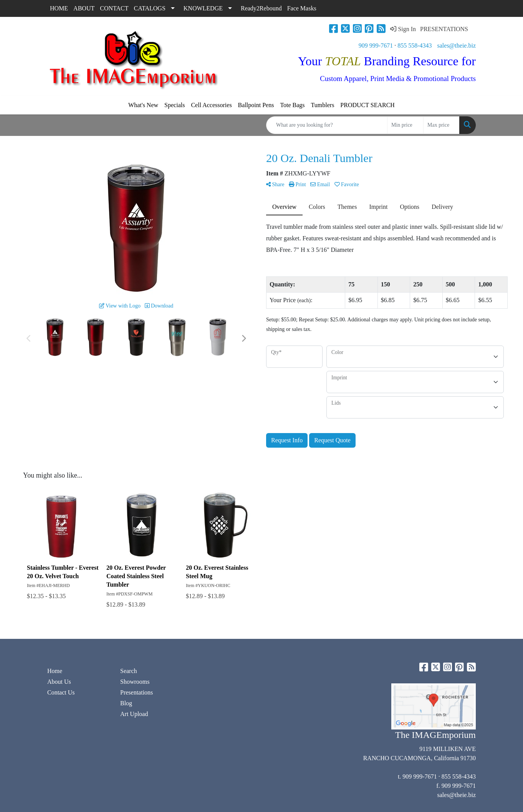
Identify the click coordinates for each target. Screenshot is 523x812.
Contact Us (61, 692)
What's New (143, 105)
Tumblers (323, 105)
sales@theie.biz (457, 45)
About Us (59, 682)
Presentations (137, 692)
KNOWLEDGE (203, 8)
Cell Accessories (211, 105)
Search (129, 671)
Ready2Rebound (261, 8)
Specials (175, 105)
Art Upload (134, 714)
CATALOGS (150, 8)
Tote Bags (292, 105)
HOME (59, 8)
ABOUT (84, 8)
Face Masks (302, 8)
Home (55, 671)
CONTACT (114, 8)
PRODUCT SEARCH (367, 105)
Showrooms (135, 682)
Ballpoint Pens (256, 105)
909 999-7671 (376, 45)
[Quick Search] (327, 125)
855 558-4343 (415, 45)
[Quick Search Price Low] (405, 125)
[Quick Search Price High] (441, 125)
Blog (126, 703)
